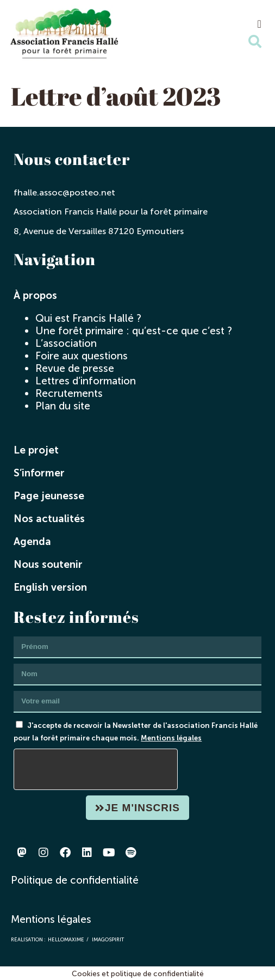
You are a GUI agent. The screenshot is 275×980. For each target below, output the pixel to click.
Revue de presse (75, 368)
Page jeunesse (49, 496)
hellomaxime (66, 939)
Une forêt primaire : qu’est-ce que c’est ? (134, 331)
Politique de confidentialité (75, 880)
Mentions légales (171, 738)
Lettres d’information (86, 381)
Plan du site (63, 406)
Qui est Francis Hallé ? (88, 318)
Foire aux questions (82, 356)
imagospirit (108, 939)
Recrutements (69, 393)
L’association (66, 343)
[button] (260, 24)
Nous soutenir (48, 564)
